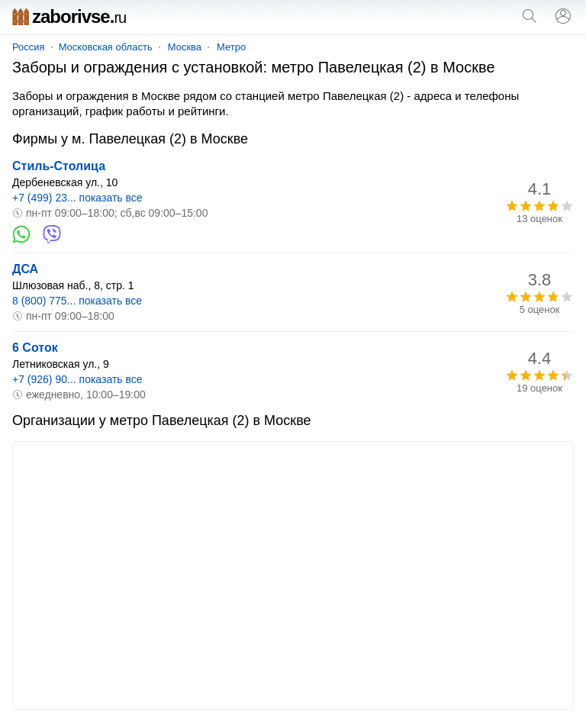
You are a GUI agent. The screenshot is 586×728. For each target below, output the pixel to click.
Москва (185, 47)
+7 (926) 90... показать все (77, 379)
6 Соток (35, 348)
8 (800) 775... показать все (77, 301)
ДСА (25, 269)
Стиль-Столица (59, 166)
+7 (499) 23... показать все (77, 198)
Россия (29, 47)
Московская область (106, 47)
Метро (231, 47)
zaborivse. (69, 16)
